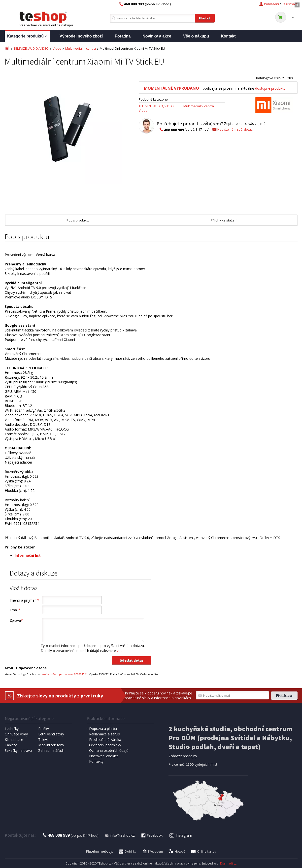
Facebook (152, 835)
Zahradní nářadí (51, 750)
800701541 (81, 674)
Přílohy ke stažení (224, 220)
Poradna (123, 36)
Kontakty (96, 761)
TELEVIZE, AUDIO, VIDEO (31, 48)
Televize (45, 740)
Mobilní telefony (51, 745)
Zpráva (16, 620)
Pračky (44, 729)
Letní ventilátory (51, 734)
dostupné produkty (270, 88)
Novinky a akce (157, 36)
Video (57, 48)
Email (15, 610)
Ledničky (12, 729)
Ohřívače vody (16, 734)
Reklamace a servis (104, 734)
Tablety (11, 745)
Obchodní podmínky (105, 745)
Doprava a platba (103, 729)
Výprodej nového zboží (81, 36)
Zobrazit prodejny (183, 756)
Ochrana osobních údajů (109, 750)
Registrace (290, 4)
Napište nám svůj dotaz (232, 129)
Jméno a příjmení (24, 600)
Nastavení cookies (104, 756)
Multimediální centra (81, 48)
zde (120, 651)
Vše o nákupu (196, 36)
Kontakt (228, 36)
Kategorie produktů (28, 36)
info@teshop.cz (120, 835)
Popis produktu (78, 220)
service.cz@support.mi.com (57, 674)
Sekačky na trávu (18, 750)
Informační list (28, 555)
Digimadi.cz (228, 863)
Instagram (181, 835)
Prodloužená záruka (105, 740)
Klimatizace (14, 740)
